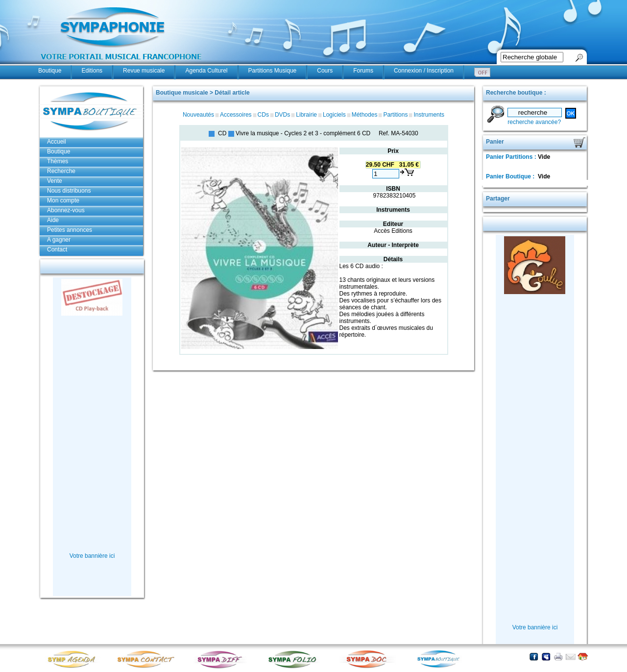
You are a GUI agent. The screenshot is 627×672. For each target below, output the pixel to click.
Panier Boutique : (511, 176)
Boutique (50, 71)
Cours (325, 71)
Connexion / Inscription (424, 71)
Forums (363, 71)
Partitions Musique (273, 71)
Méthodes (365, 115)
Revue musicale (144, 71)
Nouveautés (198, 115)
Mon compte (63, 200)
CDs (263, 115)
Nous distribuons (69, 191)
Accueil (57, 142)
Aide (53, 220)
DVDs (282, 115)
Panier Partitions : (512, 157)
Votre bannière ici (92, 556)
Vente (55, 181)
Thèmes (58, 161)
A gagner (59, 240)
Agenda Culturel (206, 71)
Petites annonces (70, 230)
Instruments (429, 115)
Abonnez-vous (66, 210)
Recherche (61, 171)
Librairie (306, 115)
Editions (92, 71)
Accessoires (236, 115)
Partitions (395, 115)
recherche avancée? (534, 122)
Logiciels (334, 115)
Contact (57, 249)
